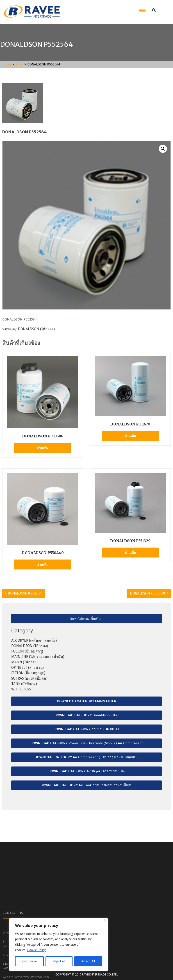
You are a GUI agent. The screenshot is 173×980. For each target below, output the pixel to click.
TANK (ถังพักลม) (24, 684)
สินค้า (19, 64)
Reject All (59, 961)
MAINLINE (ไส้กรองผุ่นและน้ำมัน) (38, 657)
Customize (30, 961)
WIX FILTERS (21, 689)
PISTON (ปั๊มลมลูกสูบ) (28, 673)
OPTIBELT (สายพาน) (27, 668)
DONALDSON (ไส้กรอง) (36, 329)
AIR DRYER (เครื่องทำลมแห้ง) (34, 640)
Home (7, 64)
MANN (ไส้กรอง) (24, 662)
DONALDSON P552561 (25, 593)
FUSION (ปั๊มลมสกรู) (27, 651)
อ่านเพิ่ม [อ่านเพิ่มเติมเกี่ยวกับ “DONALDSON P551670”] (130, 436)
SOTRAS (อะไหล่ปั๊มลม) (29, 678)
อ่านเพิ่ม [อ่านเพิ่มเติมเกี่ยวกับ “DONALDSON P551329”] (130, 553)
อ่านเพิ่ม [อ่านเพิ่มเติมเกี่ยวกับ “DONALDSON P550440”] (43, 564)
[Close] (105, 920)
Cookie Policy (36, 950)
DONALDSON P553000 (148, 593)
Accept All (88, 961)
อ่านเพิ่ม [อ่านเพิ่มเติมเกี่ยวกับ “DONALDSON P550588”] (43, 448)
